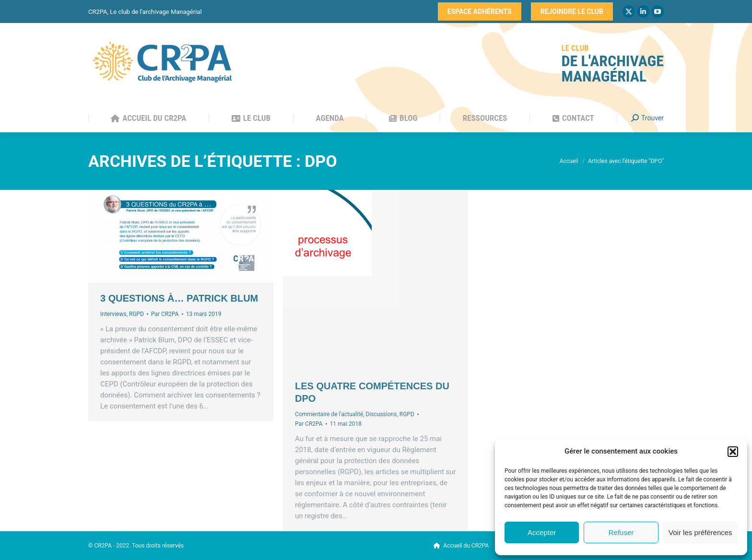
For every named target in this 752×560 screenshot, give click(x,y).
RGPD (136, 314)
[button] (733, 452)
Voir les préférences (700, 532)
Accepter (542, 532)
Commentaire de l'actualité (329, 414)
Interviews (113, 314)
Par (165, 314)
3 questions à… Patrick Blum (179, 298)
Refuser (621, 532)
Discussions (382, 414)
